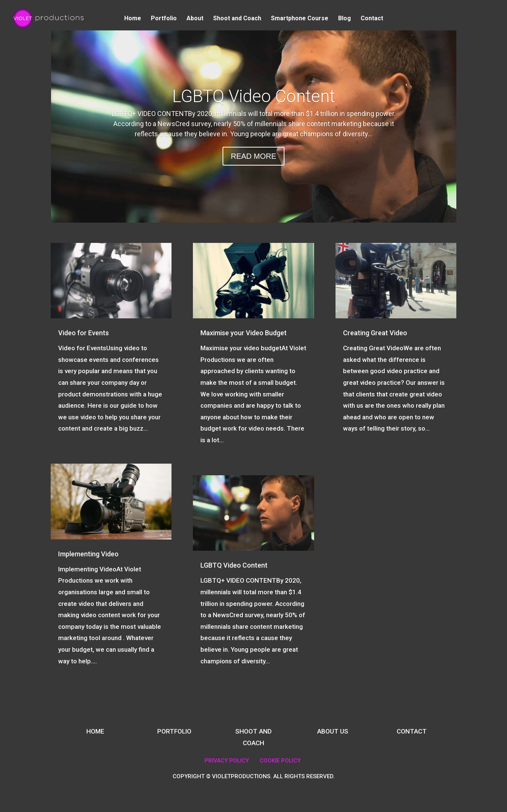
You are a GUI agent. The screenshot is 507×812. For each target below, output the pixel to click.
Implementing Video (88, 554)
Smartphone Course (300, 19)
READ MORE (253, 156)
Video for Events (83, 333)
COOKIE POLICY (280, 761)
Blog (345, 19)
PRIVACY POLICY (227, 761)
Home (133, 19)
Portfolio (164, 19)
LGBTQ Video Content (254, 96)
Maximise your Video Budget (244, 333)
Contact (372, 19)
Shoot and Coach (237, 19)
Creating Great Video (375, 333)
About (195, 19)
